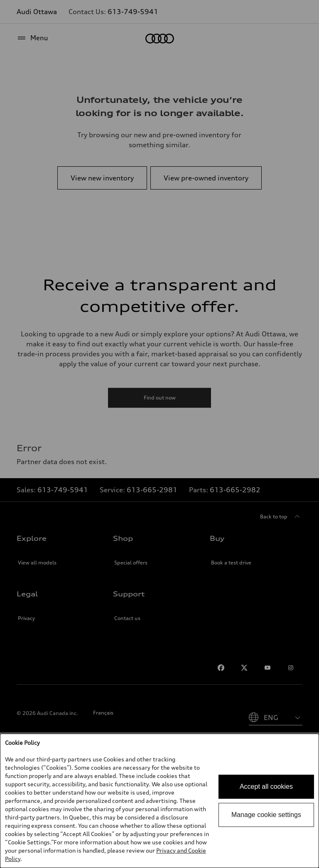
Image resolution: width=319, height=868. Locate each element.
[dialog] (159, 801)
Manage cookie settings (266, 815)
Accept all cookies (266, 787)
